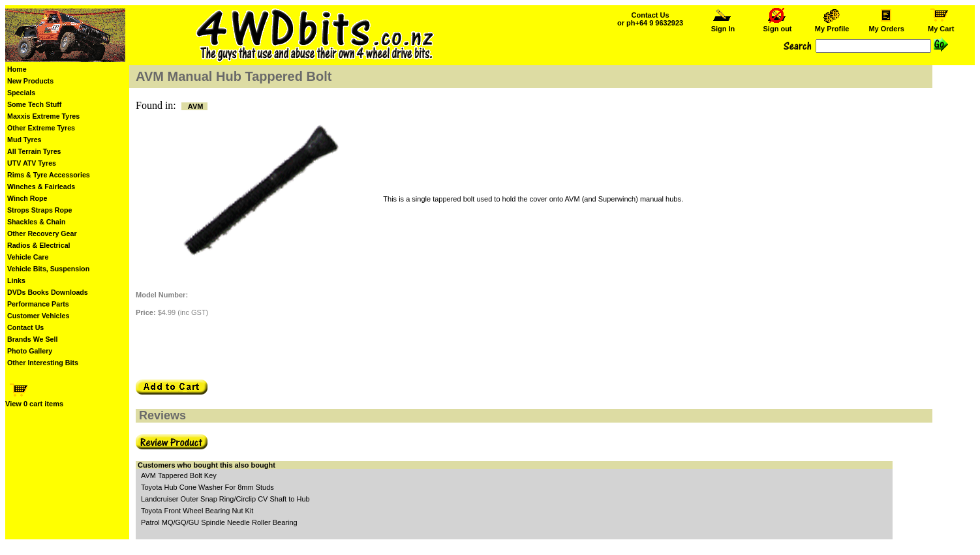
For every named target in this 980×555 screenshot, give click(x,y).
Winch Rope (27, 198)
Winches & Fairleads (41, 187)
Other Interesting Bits (43, 363)
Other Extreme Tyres (41, 128)
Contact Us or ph (650, 19)
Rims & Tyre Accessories (49, 175)
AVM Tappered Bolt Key (179, 475)
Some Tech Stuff (34, 104)
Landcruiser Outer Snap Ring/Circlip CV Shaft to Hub (225, 499)
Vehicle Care (28, 257)
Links (16, 280)
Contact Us (25, 327)
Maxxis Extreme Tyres (43, 116)
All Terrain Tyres (34, 151)
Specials (21, 93)
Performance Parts (38, 304)
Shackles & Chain (36, 222)
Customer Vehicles (38, 316)
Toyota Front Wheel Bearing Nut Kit (197, 511)
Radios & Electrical (39, 245)
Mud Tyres (24, 140)
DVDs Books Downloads (48, 292)
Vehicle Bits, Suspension (48, 269)
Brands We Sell (32, 339)
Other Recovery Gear (42, 233)
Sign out (778, 25)
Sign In (723, 25)
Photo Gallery (30, 351)
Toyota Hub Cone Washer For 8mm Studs (207, 487)
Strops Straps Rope (39, 210)
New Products (30, 81)
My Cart (941, 25)
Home (17, 69)
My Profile (832, 25)
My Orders (886, 25)
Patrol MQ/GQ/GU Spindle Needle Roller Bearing (219, 522)
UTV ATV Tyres (32, 163)
